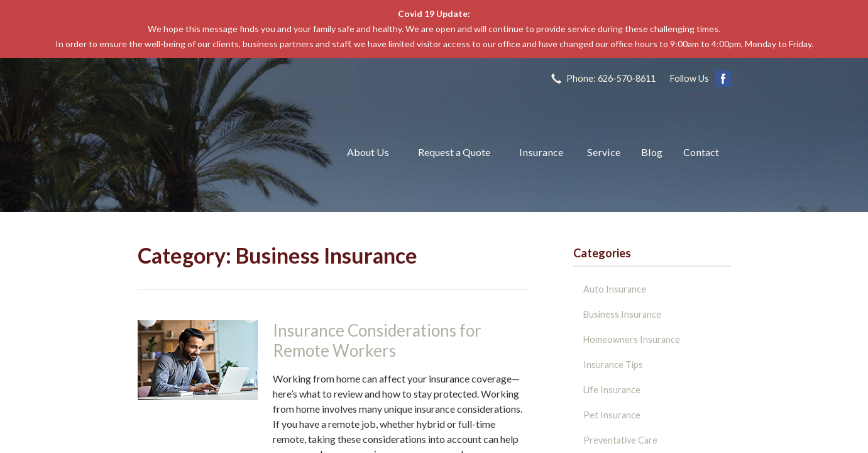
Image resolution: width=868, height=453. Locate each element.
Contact (701, 152)
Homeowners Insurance (632, 339)
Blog (652, 152)
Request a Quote (454, 152)
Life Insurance (612, 390)
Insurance (541, 152)
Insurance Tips (613, 365)
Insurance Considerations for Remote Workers (377, 341)
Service (604, 152)
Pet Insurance (612, 415)
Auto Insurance (615, 289)
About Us (368, 152)
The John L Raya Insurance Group (227, 152)
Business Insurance (622, 314)
